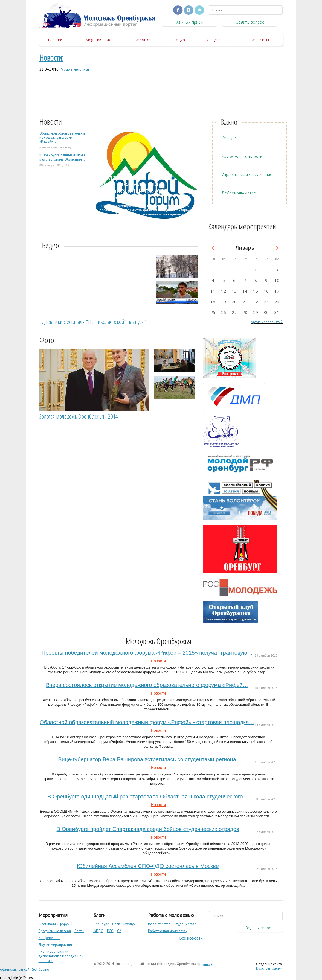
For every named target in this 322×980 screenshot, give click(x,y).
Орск (116, 924)
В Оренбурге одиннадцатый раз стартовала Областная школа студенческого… (148, 797)
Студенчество (185, 924)
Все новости (191, 938)
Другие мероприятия (55, 945)
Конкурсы (230, 138)
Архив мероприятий (267, 322)
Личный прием (190, 22)
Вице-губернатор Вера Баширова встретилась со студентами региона (147, 759)
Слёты (79, 931)
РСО (110, 931)
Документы (217, 40)
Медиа (179, 40)
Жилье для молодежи (242, 156)
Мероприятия (98, 40)
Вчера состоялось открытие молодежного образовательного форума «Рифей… (147, 685)
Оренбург (101, 924)
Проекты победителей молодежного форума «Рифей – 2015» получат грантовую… (147, 653)
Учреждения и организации (246, 174)
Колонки (142, 40)
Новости (158, 661)
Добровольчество (238, 192)
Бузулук (129, 924)
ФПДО (98, 931)
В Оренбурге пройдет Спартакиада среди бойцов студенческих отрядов (148, 829)
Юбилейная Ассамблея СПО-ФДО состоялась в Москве (148, 866)
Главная (55, 40)
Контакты (259, 40)
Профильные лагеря (55, 931)
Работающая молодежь (167, 931)
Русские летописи (74, 69)
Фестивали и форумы (55, 924)
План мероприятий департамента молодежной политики (61, 956)
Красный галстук (269, 968)
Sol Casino (41, 969)
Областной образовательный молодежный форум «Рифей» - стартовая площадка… (147, 722)
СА (119, 931)
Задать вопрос (250, 22)
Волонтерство (159, 924)
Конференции (50, 938)
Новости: (51, 58)
